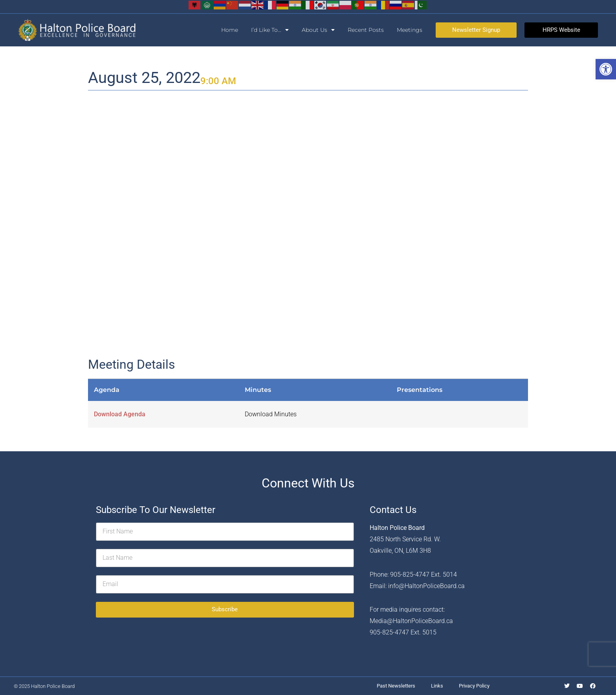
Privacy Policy (474, 686)
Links (437, 686)
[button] (606, 69)
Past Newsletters (396, 686)
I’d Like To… (270, 30)
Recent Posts (366, 30)
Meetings (410, 30)
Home (230, 30)
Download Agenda (120, 414)
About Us (318, 30)
